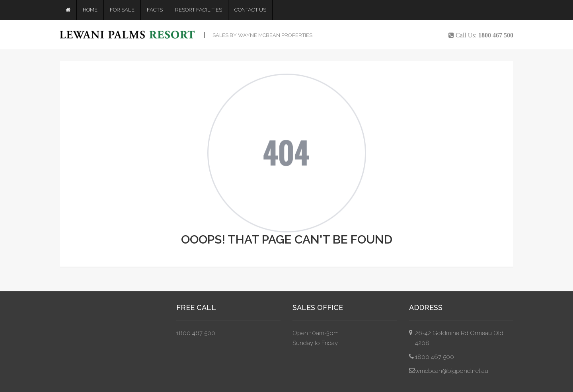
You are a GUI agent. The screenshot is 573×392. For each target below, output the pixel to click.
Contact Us (250, 10)
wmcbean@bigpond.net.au (452, 371)
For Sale (122, 10)
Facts (155, 10)
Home (90, 10)
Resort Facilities (199, 10)
